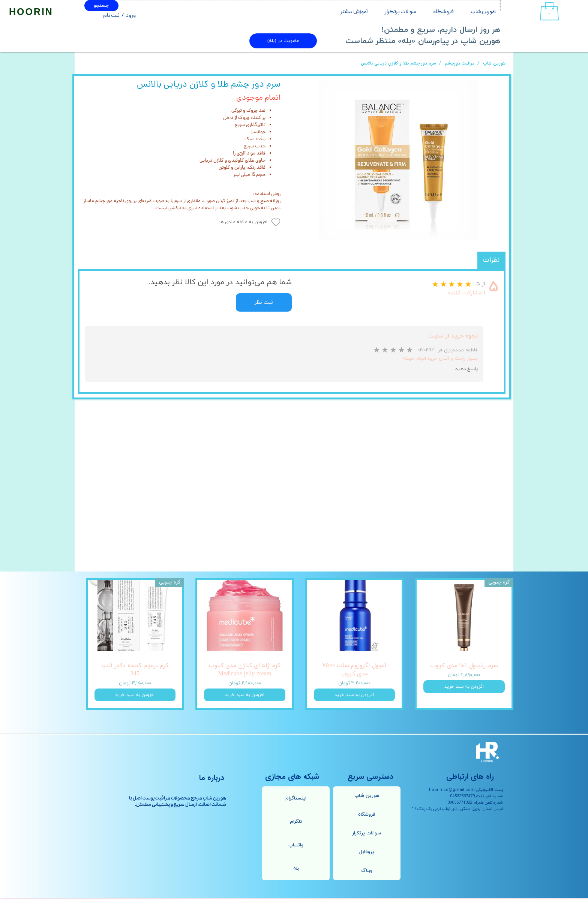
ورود (131, 16)
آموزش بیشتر (354, 12)
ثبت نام (111, 16)
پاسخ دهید (466, 369)
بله (296, 891)
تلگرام (296, 844)
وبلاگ (367, 894)
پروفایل (367, 875)
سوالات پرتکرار (400, 12)
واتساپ (296, 868)
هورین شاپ (483, 12)
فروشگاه (443, 12)
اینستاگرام (296, 821)
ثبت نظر (264, 302)
